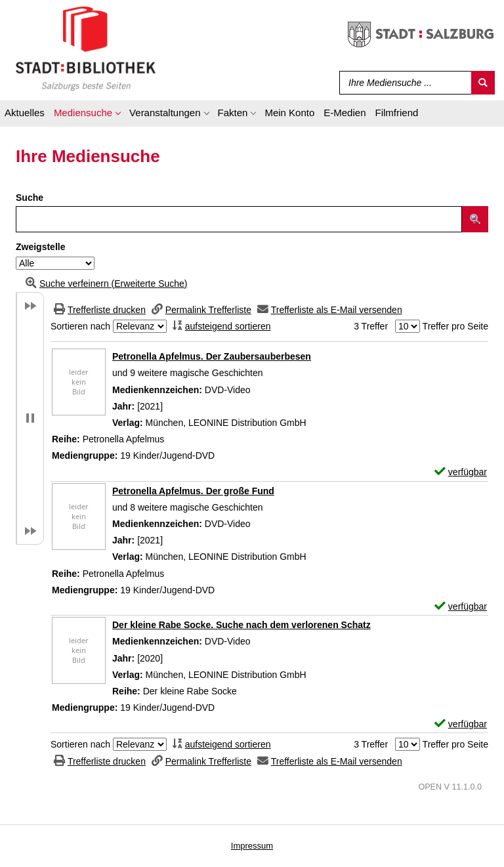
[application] (87, 115)
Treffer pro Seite (455, 326)
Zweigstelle (40, 247)
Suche (30, 198)
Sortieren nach (80, 326)
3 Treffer (371, 326)
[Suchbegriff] (403, 83)
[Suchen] (483, 83)
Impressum (252, 846)
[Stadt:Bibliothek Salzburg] (86, 48)
